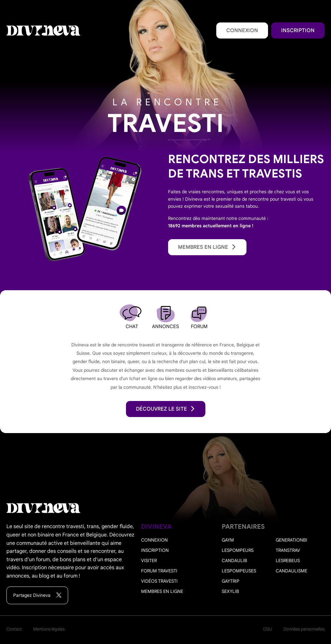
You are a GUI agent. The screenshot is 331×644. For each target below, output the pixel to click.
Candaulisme (291, 571)
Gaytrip (231, 581)
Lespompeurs (238, 550)
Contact (14, 629)
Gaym (228, 540)
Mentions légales (49, 629)
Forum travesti (159, 571)
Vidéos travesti (159, 581)
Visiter (149, 561)
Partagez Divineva (37, 595)
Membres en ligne (207, 247)
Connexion (242, 30)
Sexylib (230, 591)
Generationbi (291, 540)
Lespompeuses (239, 571)
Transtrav (288, 550)
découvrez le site (166, 409)
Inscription (298, 30)
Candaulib (234, 561)
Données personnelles (304, 629)
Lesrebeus (288, 561)
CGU (268, 629)
